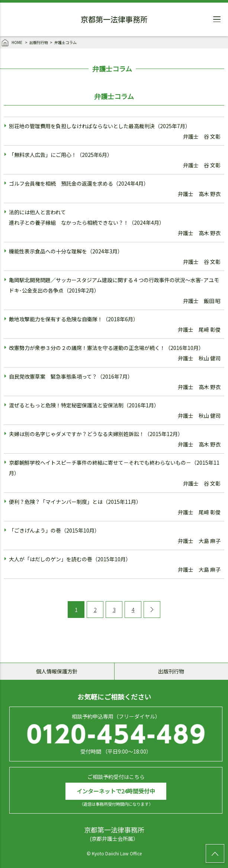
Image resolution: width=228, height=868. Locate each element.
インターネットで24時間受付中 (116, 791)
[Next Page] (152, 610)
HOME (12, 43)
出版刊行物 (39, 42)
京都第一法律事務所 (114, 20)
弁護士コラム (65, 42)
